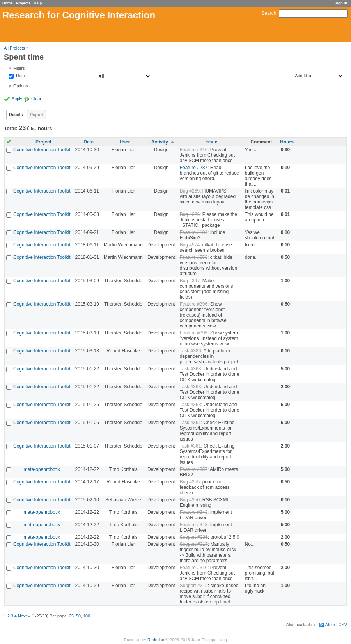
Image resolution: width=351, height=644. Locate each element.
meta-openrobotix (42, 469)
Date (20, 76)
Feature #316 (194, 150)
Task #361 (191, 423)
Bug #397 (190, 281)
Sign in (341, 3)
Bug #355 (190, 482)
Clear (36, 99)
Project (43, 142)
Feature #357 (194, 469)
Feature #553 (194, 257)
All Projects (14, 48)
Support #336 (194, 537)
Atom (330, 625)
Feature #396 (194, 304)
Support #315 (194, 586)
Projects (23, 3)
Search (269, 13)
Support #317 (194, 544)
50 (78, 616)
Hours (287, 142)
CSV (343, 625)
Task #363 (191, 369)
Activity (160, 142)
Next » (24, 616)
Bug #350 (190, 500)
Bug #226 (190, 214)
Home (8, 3)
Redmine (156, 640)
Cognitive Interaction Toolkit (42, 150)
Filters (19, 68)
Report (36, 115)
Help (38, 3)
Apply (17, 99)
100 (87, 616)
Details (16, 115)
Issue (212, 142)
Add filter (303, 76)
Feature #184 (194, 232)
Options (20, 86)
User (125, 142)
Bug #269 (190, 191)
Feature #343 (194, 512)
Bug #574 (190, 245)
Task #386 (191, 351)
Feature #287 (194, 168)
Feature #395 (194, 333)
